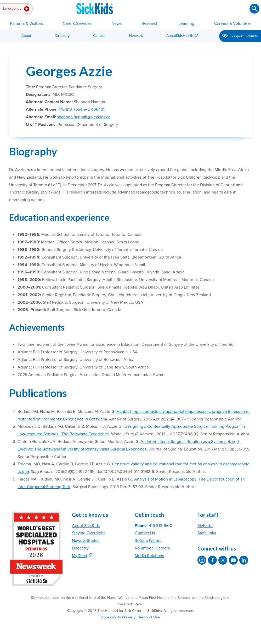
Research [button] (150, 24)
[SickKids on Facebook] (212, 560)
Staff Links (207, 533)
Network (136, 36)
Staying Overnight (88, 533)
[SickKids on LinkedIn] (244, 560)
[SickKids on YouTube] (233, 560)
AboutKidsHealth (180, 36)
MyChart (80, 556)
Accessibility (111, 617)
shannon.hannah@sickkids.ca (84, 117)
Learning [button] (186, 24)
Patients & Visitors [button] (26, 24)
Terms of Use (149, 617)
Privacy (130, 617)
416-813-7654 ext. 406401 (82, 109)
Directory (62, 36)
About (26, 36)
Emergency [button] (16, 9)
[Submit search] (254, 9)
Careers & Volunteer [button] (233, 24)
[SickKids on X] (223, 560)
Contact (99, 36)
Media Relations (149, 556)
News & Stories (86, 541)
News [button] (117, 24)
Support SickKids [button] (240, 37)
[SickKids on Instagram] (202, 560)
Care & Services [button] (77, 24)
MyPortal (205, 526)
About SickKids (86, 526)
